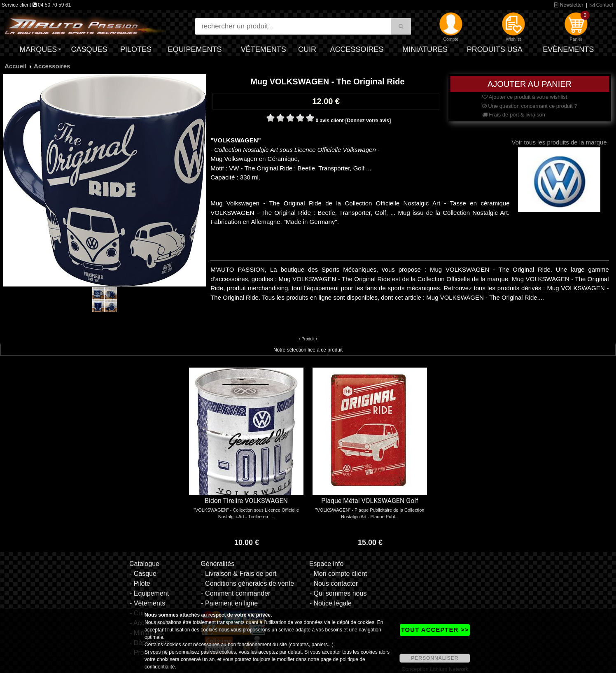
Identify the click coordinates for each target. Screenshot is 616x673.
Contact (601, 5)
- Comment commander (236, 593)
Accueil (15, 66)
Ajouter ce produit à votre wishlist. (525, 97)
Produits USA (495, 49)
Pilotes (136, 49)
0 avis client (329, 121)
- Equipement (149, 593)
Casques (89, 49)
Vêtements (264, 49)
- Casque (143, 574)
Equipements (195, 49)
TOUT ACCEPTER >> (435, 630)
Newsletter (569, 5)
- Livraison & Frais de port (239, 574)
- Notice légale (331, 603)
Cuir (307, 49)
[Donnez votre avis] (368, 121)
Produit (308, 339)
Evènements (568, 49)
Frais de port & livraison (514, 115)
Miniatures (425, 49)
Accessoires (357, 49)
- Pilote (140, 583)
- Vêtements (147, 603)
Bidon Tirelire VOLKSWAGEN (246, 501)
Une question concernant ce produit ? (530, 106)
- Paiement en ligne (229, 603)
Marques (38, 49)
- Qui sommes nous (338, 593)
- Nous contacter (334, 583)
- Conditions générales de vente (247, 583)
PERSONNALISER (435, 658)
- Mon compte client (338, 574)
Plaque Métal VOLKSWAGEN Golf (370, 501)
